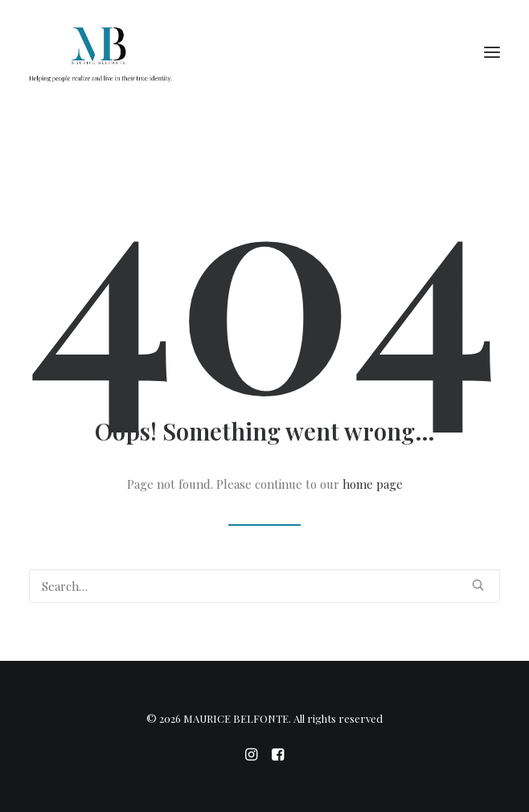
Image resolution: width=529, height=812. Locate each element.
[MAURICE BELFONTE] (100, 52)
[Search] (264, 586)
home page (373, 484)
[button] (492, 52)
